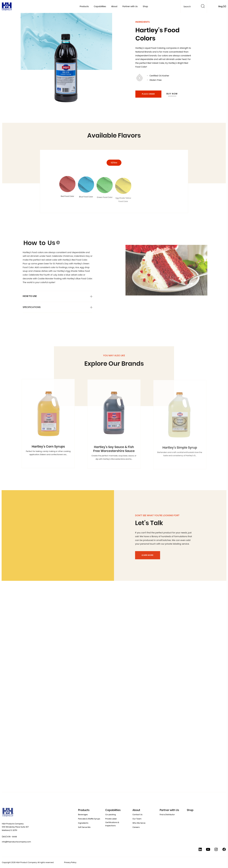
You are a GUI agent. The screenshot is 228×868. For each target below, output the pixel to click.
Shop (145, 6)
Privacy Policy (70, 862)
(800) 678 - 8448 (9, 837)
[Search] (203, 7)
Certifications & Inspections (112, 824)
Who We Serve (139, 823)
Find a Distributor (167, 815)
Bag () (222, 6)
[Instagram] (216, 850)
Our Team (137, 819)
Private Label (111, 819)
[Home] (7, 7)
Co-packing (111, 815)
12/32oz (114, 170)
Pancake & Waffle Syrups (89, 819)
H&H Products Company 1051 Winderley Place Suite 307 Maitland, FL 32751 (15, 827)
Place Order (148, 94)
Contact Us (137, 815)
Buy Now (172, 94)
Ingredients (83, 823)
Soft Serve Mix (84, 827)
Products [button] (84, 6)
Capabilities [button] (100, 6)
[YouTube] (208, 850)
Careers (136, 827)
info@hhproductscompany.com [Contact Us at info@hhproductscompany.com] (16, 842)
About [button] (114, 6)
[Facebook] (224, 850)
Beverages (83, 815)
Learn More (148, 561)
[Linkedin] (200, 850)
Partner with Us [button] (130, 6)
